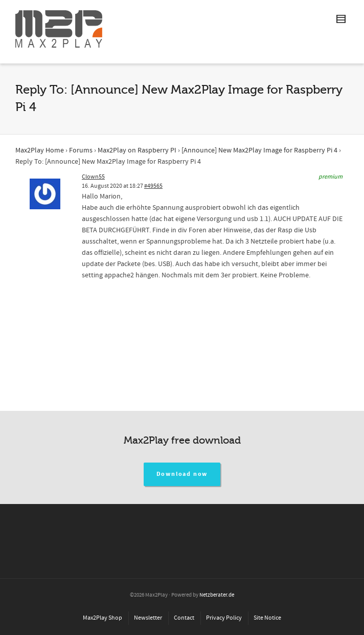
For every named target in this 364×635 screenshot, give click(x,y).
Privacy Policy (224, 618)
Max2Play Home (40, 150)
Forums (81, 150)
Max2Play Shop (103, 618)
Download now (182, 474)
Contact (184, 618)
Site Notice (267, 618)
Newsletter (148, 618)
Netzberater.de (217, 595)
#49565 (153, 186)
